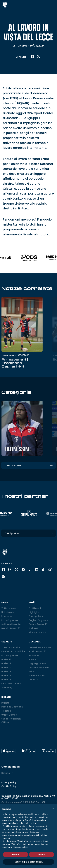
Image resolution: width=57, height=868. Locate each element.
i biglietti (22, 150)
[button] (53, 809)
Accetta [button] (42, 855)
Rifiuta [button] (16, 855)
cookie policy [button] (30, 823)
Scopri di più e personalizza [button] (28, 862)
